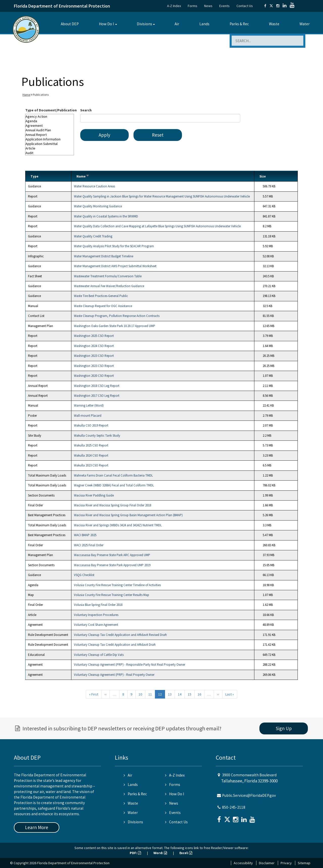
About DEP (70, 24)
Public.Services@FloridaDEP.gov (249, 795)
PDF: (135, 853)
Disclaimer (267, 863)
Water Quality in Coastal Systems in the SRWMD (106, 216)
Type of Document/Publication (51, 110)
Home (26, 95)
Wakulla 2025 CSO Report (91, 445)
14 (180, 694)
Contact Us (245, 6)
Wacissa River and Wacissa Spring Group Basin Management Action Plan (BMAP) (128, 515)
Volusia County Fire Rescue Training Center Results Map (112, 595)
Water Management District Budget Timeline (104, 256)
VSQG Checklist (84, 575)
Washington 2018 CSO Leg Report (97, 386)
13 (170, 694)
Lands (204, 24)
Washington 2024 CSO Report (94, 346)
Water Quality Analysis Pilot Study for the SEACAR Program (114, 246)
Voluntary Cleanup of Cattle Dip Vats (99, 655)
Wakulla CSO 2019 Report (91, 425)
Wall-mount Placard (88, 416)
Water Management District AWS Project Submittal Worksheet (115, 266)
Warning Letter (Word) (89, 405)
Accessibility (243, 863)
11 (150, 694)
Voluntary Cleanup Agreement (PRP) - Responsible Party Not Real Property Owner (130, 665)
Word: (160, 853)
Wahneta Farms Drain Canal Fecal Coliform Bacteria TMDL (113, 475)
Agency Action (50, 116)
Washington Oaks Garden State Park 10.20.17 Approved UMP (115, 326)
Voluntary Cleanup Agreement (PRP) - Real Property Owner (114, 675)
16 (199, 694)
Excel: (186, 853)
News (208, 6)
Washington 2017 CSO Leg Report (97, 396)
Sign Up (284, 728)
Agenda (50, 121)
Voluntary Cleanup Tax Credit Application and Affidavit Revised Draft (120, 635)
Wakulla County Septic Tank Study (97, 436)
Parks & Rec (239, 24)
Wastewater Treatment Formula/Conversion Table (108, 276)
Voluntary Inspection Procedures (96, 615)
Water (305, 24)
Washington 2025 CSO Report (94, 336)
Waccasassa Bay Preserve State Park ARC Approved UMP (112, 555)
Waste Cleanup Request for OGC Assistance (103, 306)
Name (83, 176)
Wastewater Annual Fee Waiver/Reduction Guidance (109, 286)
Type (34, 176)
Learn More (37, 827)
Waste (274, 24)
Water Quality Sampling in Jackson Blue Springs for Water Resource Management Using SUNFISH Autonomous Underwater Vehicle (162, 196)
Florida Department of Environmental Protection (62, 6)
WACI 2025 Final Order (89, 545)
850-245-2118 (234, 807)
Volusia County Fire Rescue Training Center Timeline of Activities (117, 585)
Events (224, 6)
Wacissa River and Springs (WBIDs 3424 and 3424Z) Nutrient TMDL (118, 525)
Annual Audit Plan (50, 130)
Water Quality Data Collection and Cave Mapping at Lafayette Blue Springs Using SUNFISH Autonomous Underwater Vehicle (157, 226)
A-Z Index (174, 6)
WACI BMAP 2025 (85, 535)
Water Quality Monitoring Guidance (98, 206)
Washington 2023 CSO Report (94, 356)
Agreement (50, 126)
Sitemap (304, 863)
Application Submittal (50, 144)
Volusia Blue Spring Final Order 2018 (98, 605)
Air (177, 24)
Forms (193, 6)
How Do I (106, 24)
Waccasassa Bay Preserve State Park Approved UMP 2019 (112, 565)
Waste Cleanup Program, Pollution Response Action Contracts (117, 316)
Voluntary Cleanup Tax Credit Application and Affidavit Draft (115, 645)
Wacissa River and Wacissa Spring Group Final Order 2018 (113, 505)
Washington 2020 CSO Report (94, 376)
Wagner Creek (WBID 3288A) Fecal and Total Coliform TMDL (114, 485)
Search (86, 110)
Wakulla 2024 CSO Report (91, 455)
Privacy (286, 863)
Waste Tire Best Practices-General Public (101, 296)
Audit (50, 153)
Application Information (50, 139)
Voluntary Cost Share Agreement (96, 625)
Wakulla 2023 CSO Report (91, 465)
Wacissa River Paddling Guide (94, 495)
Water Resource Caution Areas (95, 186)
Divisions (144, 24)
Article (50, 148)
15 (190, 694)
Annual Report (50, 135)
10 (140, 694)
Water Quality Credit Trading (93, 236)
